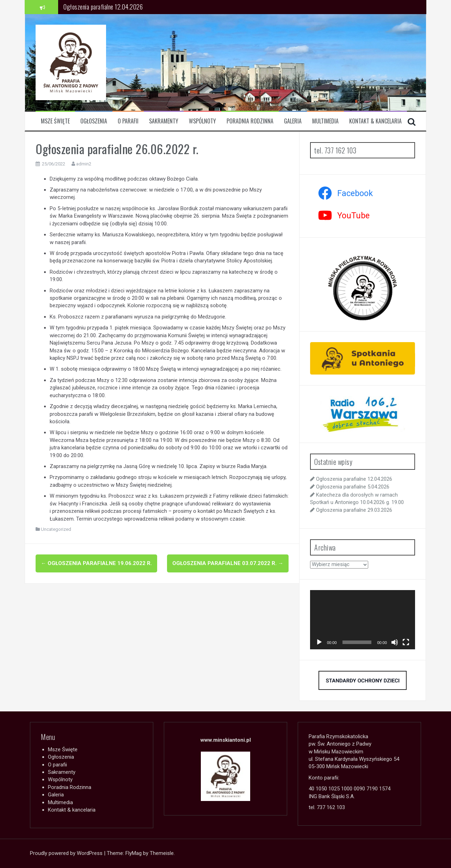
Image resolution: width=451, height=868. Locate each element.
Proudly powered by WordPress (67, 853)
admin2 (84, 164)
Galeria (293, 121)
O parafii (128, 121)
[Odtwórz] (319, 642)
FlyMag (134, 853)
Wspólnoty (202, 121)
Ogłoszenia (94, 121)
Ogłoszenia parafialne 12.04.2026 (103, 7)
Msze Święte (55, 121)
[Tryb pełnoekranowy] (406, 642)
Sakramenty (164, 121)
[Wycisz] (395, 642)
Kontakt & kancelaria (375, 121)
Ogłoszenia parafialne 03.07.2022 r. (228, 563)
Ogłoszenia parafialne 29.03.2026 (354, 510)
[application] (363, 620)
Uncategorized (56, 529)
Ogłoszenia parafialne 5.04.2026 (353, 487)
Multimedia (325, 121)
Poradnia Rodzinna (250, 121)
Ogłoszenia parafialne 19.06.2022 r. (96, 563)
